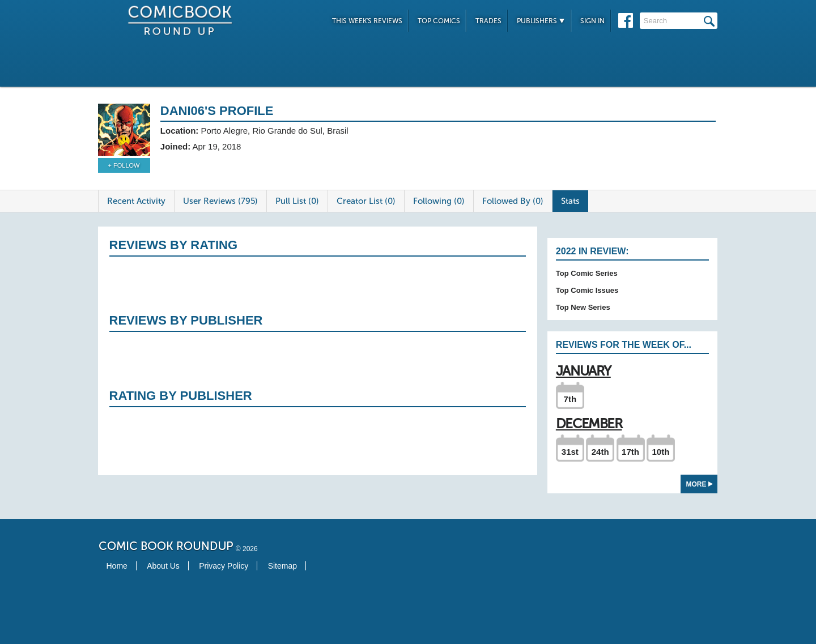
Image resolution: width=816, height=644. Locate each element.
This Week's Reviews (367, 21)
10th (660, 452)
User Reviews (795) (220, 201)
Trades (488, 21)
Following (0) (439, 201)
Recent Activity (136, 201)
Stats (570, 201)
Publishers (541, 21)
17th (630, 452)
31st (570, 452)
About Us (163, 566)
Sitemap (282, 566)
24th (600, 452)
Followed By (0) (513, 201)
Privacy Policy (224, 566)
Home (117, 566)
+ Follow (124, 165)
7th (570, 399)
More (700, 484)
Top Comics (439, 21)
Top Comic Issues (587, 290)
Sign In (592, 21)
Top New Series (583, 307)
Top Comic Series (587, 273)
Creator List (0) (366, 201)
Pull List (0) (297, 201)
